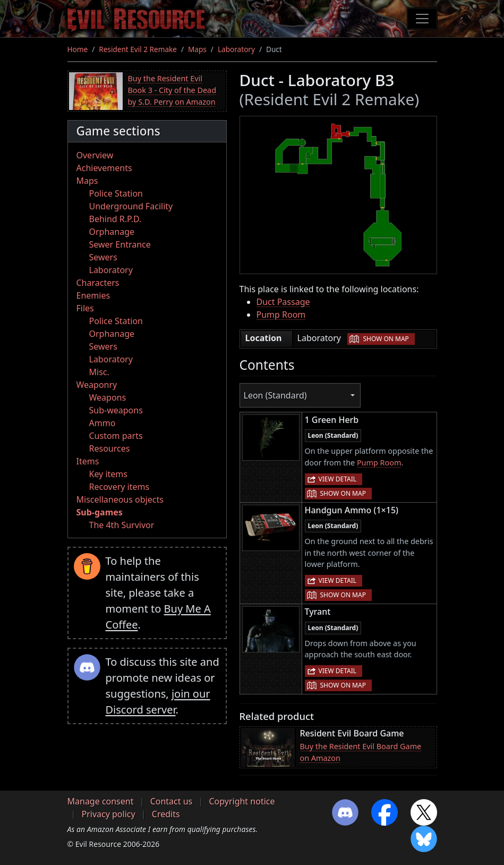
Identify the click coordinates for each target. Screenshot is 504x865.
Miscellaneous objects (120, 499)
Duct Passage (283, 302)
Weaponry (97, 385)
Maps (197, 49)
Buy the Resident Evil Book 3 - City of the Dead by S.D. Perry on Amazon (172, 90)
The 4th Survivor (122, 525)
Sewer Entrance (120, 244)
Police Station (116, 193)
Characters (98, 283)
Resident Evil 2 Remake (138, 49)
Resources (110, 448)
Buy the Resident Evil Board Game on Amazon (361, 752)
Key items (108, 474)
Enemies (93, 295)
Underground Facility (131, 206)
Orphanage (112, 232)
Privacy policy (109, 814)
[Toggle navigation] (422, 19)
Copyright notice (242, 801)
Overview (95, 155)
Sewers (103, 257)
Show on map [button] (386, 339)
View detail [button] (338, 479)
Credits (166, 814)
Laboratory (236, 49)
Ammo (102, 423)
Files (85, 308)
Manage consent (101, 801)
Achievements (104, 168)
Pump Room (281, 315)
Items (88, 461)
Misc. (99, 372)
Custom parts (116, 436)
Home (78, 49)
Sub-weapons (116, 410)
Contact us (172, 801)
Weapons (108, 397)
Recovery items (119, 487)
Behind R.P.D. (116, 219)
